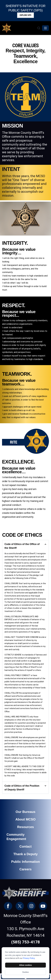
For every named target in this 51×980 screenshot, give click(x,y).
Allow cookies (26, 965)
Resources (26, 827)
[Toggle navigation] (45, 28)
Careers (26, 869)
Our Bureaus (26, 812)
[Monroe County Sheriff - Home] (19, 28)
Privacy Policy (29, 958)
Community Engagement (16, 837)
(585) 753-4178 (26, 942)
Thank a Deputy (26, 854)
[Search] (39, 28)
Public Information (26, 862)
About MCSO (26, 819)
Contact (26, 846)
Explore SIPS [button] (26, 15)
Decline (26, 972)
